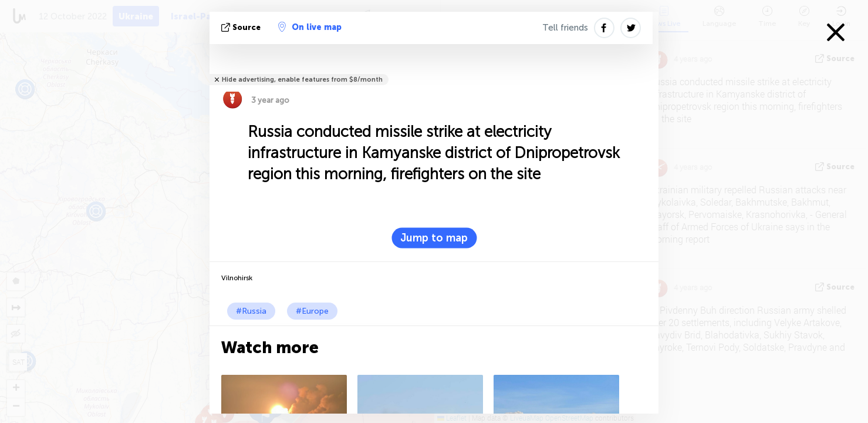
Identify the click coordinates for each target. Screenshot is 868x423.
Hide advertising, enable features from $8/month (302, 80)
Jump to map (434, 238)
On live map (310, 27)
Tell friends (565, 28)
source (242, 27)
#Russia (251, 311)
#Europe (312, 311)
